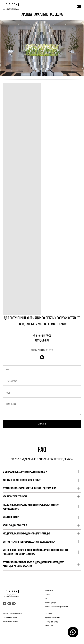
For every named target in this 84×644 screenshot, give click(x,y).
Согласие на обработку (11, 617)
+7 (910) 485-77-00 (51, 622)
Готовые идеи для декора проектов (57, 607)
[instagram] (42, 357)
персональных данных (10, 622)
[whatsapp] (14, 604)
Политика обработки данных (13, 614)
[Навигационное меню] (79, 7)
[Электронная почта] (9, 604)
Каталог (47, 595)
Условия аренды (50, 603)
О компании (49, 591)
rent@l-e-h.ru (49, 626)
